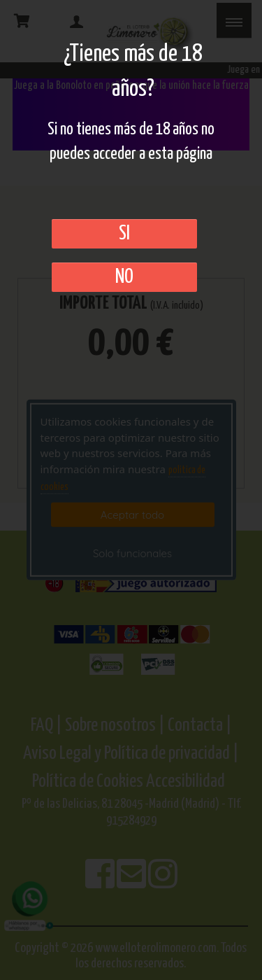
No (124, 277)
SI (124, 234)
